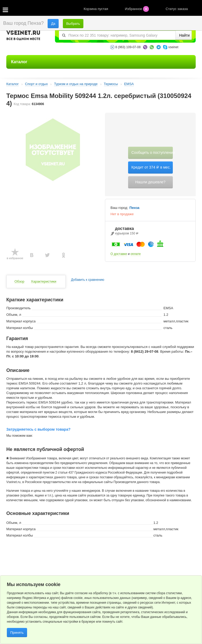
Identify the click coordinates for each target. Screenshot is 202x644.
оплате (136, 254)
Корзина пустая (96, 9)
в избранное (15, 258)
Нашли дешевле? (150, 182)
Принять (17, 633)
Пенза (134, 208)
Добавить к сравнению (88, 280)
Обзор (19, 281)
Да (53, 24)
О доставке (119, 254)
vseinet (173, 47)
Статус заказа (177, 9)
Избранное (137, 9)
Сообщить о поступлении (152, 153)
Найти (184, 35)
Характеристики (44, 281)
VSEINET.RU (23, 36)
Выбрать (73, 24)
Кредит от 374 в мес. (151, 167)
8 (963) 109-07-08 (128, 47)
